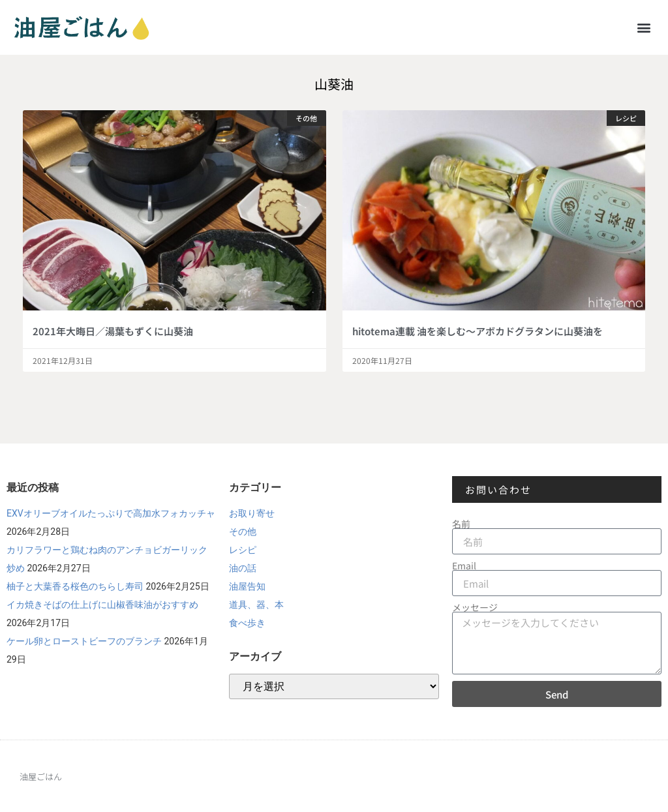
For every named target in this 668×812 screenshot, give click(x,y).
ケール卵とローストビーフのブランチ (84, 641)
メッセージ (475, 607)
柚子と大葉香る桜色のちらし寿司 (75, 586)
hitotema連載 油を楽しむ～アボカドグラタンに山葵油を (478, 331)
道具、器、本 (256, 605)
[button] (644, 27)
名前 (461, 524)
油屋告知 (247, 586)
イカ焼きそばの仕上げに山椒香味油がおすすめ (102, 605)
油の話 (243, 568)
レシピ (243, 550)
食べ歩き (247, 623)
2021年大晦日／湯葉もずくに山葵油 (113, 331)
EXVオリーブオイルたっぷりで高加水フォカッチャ (111, 513)
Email (464, 565)
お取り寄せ (252, 513)
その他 (243, 532)
